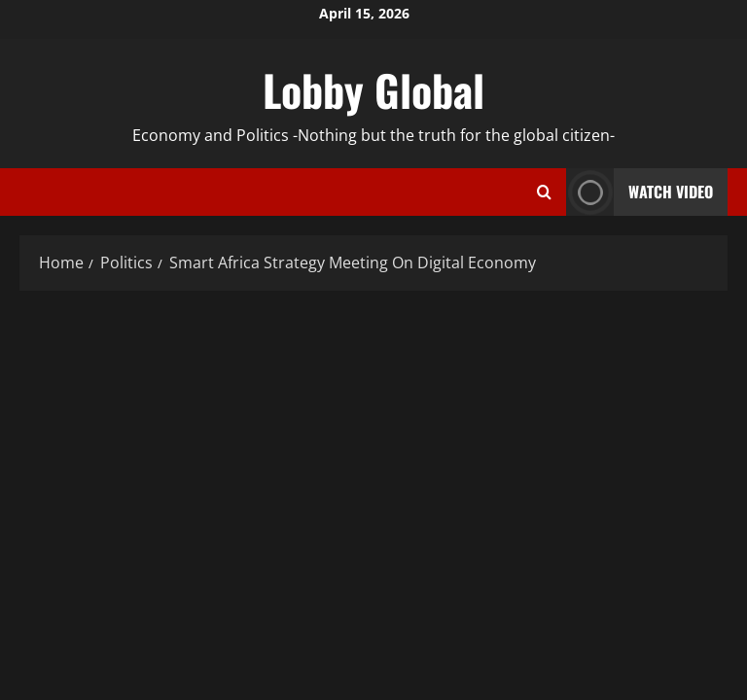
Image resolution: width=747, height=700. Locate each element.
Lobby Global (373, 90)
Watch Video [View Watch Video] (640, 192)
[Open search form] (544, 192)
